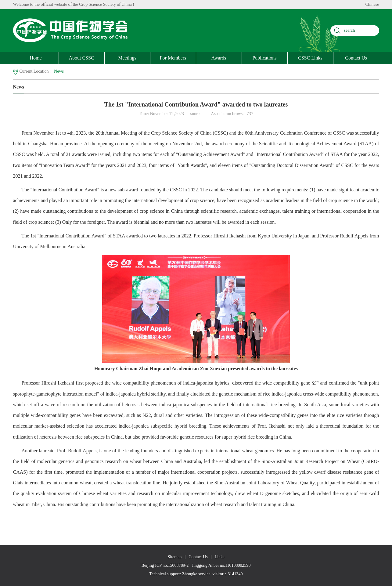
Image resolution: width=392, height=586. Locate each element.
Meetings (127, 58)
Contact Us (356, 58)
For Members (173, 58)
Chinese (372, 4)
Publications (264, 58)
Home (36, 58)
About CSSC (81, 58)
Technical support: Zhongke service (180, 574)
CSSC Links (310, 58)
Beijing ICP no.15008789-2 (165, 565)
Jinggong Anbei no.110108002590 (221, 565)
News (59, 71)
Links (220, 557)
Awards (219, 58)
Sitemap (174, 557)
